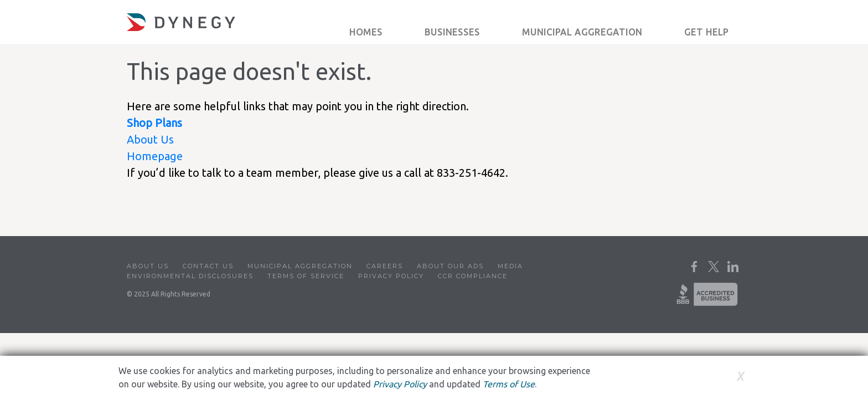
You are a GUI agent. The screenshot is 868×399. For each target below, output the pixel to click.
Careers (385, 266)
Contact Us (208, 266)
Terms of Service (306, 276)
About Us (150, 139)
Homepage (155, 156)
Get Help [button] (706, 32)
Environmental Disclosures (190, 276)
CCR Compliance (473, 276)
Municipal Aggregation (300, 266)
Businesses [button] (452, 32)
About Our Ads (450, 266)
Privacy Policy (391, 276)
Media (510, 266)
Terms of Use (509, 384)
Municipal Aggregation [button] (582, 32)
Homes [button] (366, 32)
